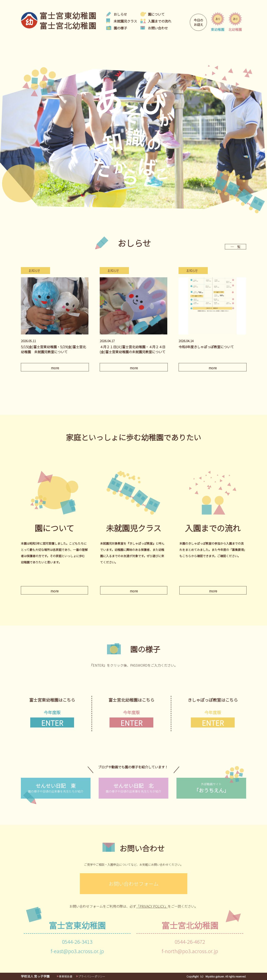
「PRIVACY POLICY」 (152, 906)
